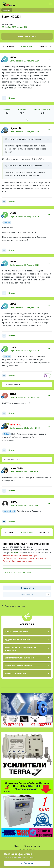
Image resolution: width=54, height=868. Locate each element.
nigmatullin (16, 128)
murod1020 (16, 468)
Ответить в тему (27, 36)
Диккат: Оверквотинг (16, 673)
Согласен (27, 863)
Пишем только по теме (16, 632)
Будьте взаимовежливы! (17, 639)
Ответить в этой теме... (19, 573)
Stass (13, 213)
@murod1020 (9, 511)
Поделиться (27, 588)
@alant (6, 434)
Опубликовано (25, 61)
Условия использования (23, 857)
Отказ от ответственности (18, 666)
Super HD (23, 27)
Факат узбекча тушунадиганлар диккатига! (21, 649)
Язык (18, 846)
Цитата (12, 98)
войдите (15, 552)
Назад (10, 46)
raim (11, 24)
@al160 (7, 222)
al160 (13, 57)
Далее (43, 46)
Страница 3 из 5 (27, 46)
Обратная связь (32, 846)
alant (13, 394)
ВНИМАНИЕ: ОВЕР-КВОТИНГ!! (20, 658)
